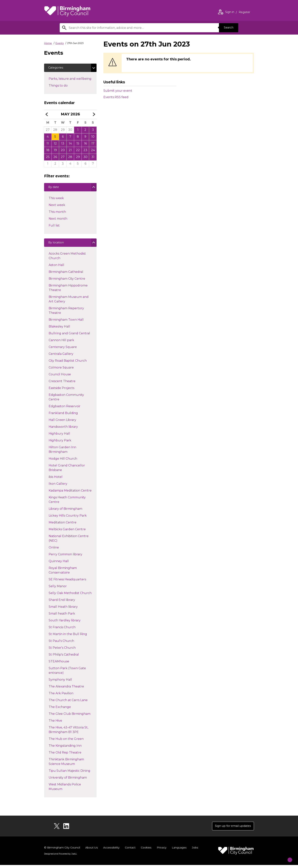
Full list (54, 228)
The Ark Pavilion (61, 696)
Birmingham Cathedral (66, 275)
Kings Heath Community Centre (67, 502)
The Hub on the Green (66, 742)
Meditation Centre (62, 525)
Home (48, 43)
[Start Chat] (287, 857)
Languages (179, 851)
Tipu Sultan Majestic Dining (69, 774)
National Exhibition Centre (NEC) (69, 541)
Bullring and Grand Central (69, 336)
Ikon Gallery (58, 486)
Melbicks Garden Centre (67, 532)
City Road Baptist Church (68, 363)
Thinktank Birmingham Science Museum (66, 764)
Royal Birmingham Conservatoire (63, 573)
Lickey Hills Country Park (68, 518)
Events (60, 43)
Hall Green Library (62, 423)
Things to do (65, 86)
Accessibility (111, 851)
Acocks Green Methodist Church (67, 259)
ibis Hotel (55, 480)
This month (57, 214)
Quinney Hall (59, 564)
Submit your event (118, 91)
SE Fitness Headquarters (67, 582)
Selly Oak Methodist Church (70, 596)
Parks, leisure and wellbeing (73, 79)
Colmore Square (61, 370)
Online (54, 550)
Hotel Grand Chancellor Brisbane (67, 471)
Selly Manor (58, 589)
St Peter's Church (62, 651)
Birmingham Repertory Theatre (66, 313)
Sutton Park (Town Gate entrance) (67, 673)
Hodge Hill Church (63, 461)
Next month (58, 221)
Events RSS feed (116, 97)
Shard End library (62, 603)
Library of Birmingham (65, 512)
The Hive (55, 723)
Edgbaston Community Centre (66, 400)
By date (54, 189)
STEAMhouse (59, 664)
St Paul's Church (61, 644)
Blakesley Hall (59, 329)
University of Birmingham (68, 780)
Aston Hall (56, 268)
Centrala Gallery (61, 357)
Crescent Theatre (62, 384)
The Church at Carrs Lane (68, 703)
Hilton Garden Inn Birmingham (62, 452)
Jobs (195, 851)
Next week (57, 207)
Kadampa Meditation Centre (70, 493)
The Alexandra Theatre (66, 689)
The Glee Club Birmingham (69, 717)
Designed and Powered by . (60, 857)
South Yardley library (65, 623)
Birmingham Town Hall (66, 322)
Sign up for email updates (231, 829)
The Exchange (60, 710)
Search (228, 28)
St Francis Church (62, 630)
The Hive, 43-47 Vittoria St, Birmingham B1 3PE (68, 733)
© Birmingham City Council (62, 851)
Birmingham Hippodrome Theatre (68, 291)
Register (244, 13)
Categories (57, 68)
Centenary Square (63, 350)
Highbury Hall (59, 436)
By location (57, 246)
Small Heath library (63, 610)
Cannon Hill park (61, 343)
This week (56, 200)
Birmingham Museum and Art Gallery (69, 302)
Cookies (146, 851)
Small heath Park (62, 616)
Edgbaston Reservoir (64, 409)
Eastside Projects (61, 391)
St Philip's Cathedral (64, 657)
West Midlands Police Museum (65, 789)
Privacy (161, 851)
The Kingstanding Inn (65, 748)
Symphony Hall (60, 682)
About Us (92, 851)
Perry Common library (65, 557)
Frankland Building (63, 416)
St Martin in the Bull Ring (68, 637)
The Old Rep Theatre (65, 755)
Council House (60, 377)
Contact (130, 851)
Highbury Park (60, 443)
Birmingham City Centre (67, 281)
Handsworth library (63, 430)
